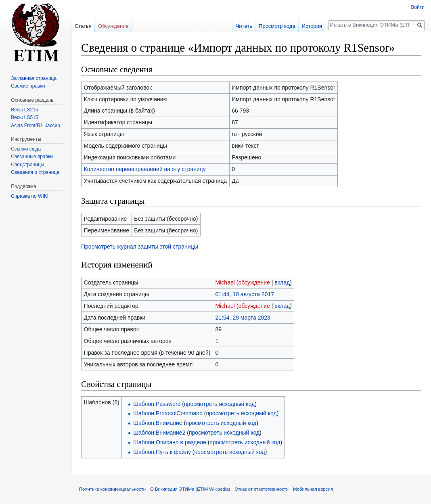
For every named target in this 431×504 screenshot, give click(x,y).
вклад (282, 282)
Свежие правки (28, 86)
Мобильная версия (313, 489)
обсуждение (254, 282)
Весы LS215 (24, 110)
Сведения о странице (35, 172)
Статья (83, 26)
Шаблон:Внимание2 (159, 433)
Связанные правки (32, 157)
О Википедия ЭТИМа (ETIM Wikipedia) (190, 489)
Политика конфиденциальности (112, 489)
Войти (418, 7)
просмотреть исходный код (219, 404)
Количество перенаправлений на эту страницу (145, 169)
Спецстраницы (27, 165)
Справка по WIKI (30, 196)
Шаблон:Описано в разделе (170, 442)
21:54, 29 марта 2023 (243, 318)
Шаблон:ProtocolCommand (168, 413)
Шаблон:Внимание (158, 423)
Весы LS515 (24, 117)
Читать (244, 26)
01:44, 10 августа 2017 (245, 294)
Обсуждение (113, 26)
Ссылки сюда (26, 149)
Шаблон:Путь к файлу (162, 452)
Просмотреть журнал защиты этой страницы (140, 247)
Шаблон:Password (157, 404)
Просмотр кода (277, 26)
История (312, 26)
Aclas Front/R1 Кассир (36, 125)
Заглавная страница (34, 78)
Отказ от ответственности (262, 489)
